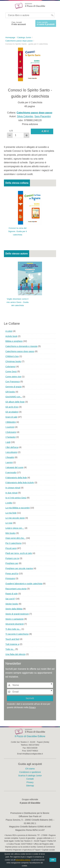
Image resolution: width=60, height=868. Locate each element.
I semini (9, 462)
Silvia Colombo (25, 116)
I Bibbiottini (11, 422)
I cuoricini (10, 427)
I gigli (8, 442)
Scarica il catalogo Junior (30, 776)
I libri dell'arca (12, 447)
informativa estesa (23, 860)
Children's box (12, 356)
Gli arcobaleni (12, 412)
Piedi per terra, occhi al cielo (19, 553)
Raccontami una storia (16, 589)
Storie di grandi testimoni (17, 614)
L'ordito (9, 503)
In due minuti (11, 493)
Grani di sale (11, 417)
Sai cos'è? (10, 599)
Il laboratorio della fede (16, 478)
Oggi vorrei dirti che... (15, 538)
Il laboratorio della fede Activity (20, 483)
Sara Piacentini (43, 116)
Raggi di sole (12, 594)
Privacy (32, 707)
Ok (53, 860)
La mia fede (11, 513)
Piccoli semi (11, 548)
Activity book (11, 336)
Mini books (11, 533)
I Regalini (10, 457)
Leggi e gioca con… (15, 528)
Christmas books (13, 361)
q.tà (11, 131)
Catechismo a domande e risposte (21, 346)
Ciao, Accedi (19, 23)
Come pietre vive (13, 377)
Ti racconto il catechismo (17, 634)
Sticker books (12, 604)
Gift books (10, 392)
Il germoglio (11, 472)
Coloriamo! (11, 367)
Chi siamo (30, 769)
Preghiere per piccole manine (19, 568)
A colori (9, 331)
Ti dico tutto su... (13, 629)
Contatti (30, 779)
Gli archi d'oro (12, 407)
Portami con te (12, 558)
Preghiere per (12, 563)
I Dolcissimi (11, 432)
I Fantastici (11, 437)
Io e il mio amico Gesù (16, 498)
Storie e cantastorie (15, 619)
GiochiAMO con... (14, 397)
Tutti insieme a (12, 644)
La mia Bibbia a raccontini (18, 508)
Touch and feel (12, 639)
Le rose (9, 523)
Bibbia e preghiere (14, 341)
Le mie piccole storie (15, 518)
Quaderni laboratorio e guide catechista (24, 584)
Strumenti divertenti (15, 624)
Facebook (7, 23)
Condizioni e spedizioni (30, 772)
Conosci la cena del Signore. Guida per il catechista (17, 231)
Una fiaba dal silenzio (15, 654)
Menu (4, 6)
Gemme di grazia (14, 387)
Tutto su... (10, 649)
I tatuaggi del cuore (14, 467)
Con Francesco (13, 382)
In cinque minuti (13, 488)
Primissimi (10, 578)
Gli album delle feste (15, 402)
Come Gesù (11, 371)
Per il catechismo (14, 543)
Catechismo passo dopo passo (20, 351)
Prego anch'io (12, 574)
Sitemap (30, 786)
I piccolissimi (11, 452)
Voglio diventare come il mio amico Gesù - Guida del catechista (18, 302)
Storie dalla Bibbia (14, 609)
